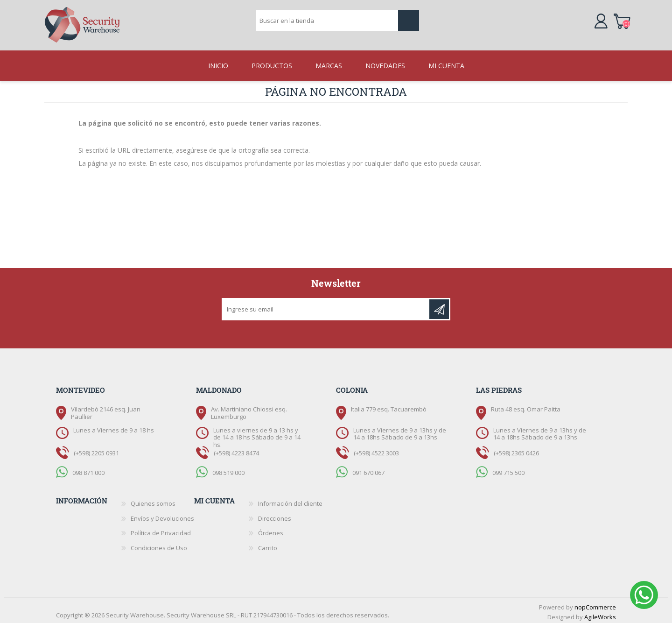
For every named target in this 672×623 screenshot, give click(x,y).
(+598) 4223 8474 (236, 450)
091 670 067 (368, 469)
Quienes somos (153, 501)
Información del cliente (290, 501)
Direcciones (275, 516)
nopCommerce (595, 604)
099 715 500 (508, 469)
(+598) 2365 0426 (516, 450)
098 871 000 (88, 469)
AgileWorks (600, 614)
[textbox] (327, 21)
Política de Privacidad (161, 530)
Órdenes (271, 530)
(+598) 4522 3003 (376, 450)
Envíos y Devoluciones (162, 516)
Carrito (624, 21)
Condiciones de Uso (159, 545)
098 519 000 (228, 469)
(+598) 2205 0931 (96, 450)
